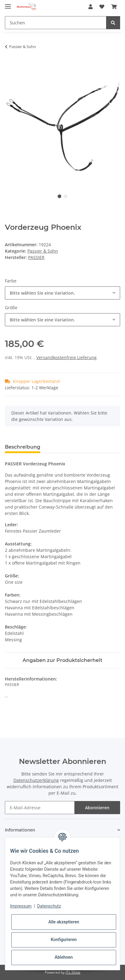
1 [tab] (59, 196)
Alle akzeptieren (64, 922)
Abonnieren (97, 808)
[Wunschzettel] (102, 7)
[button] (91, 7)
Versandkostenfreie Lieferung (66, 357)
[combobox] (62, 293)
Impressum (21, 906)
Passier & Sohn (43, 251)
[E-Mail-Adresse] (40, 808)
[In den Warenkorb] (10, 66)
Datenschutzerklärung (36, 780)
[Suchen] (56, 23)
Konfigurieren (64, 940)
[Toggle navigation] (8, 4)
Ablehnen (64, 957)
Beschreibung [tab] (23, 447)
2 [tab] (66, 196)
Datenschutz (49, 906)
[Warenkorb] (114, 7)
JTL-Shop (73, 972)
